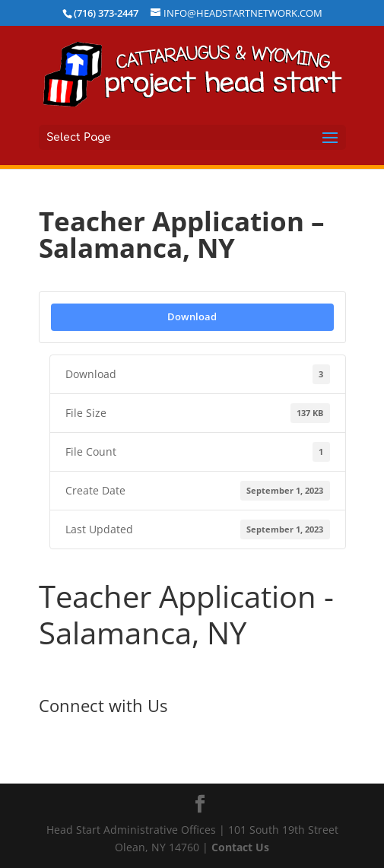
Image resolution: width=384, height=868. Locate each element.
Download (192, 316)
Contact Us (240, 847)
